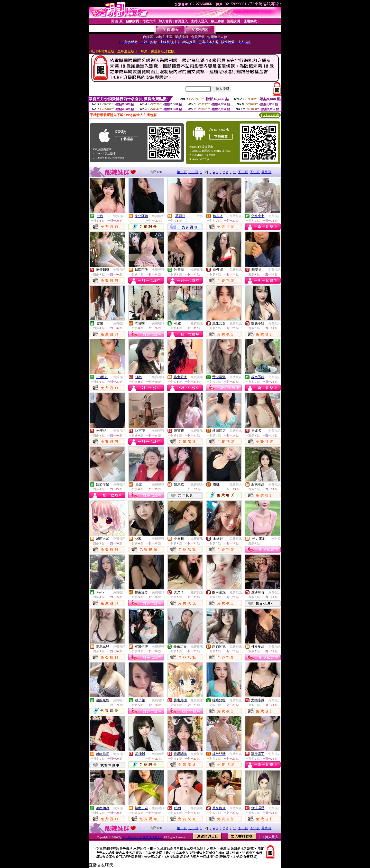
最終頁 (266, 172)
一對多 (198, 216)
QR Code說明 (270, 115)
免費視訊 (119, 216)
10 (235, 172)
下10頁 (255, 172)
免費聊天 (158, 216)
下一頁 (243, 172)
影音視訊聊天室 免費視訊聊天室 (142, 837)
